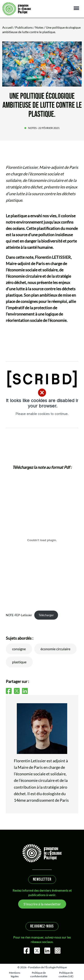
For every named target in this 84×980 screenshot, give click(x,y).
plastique (19, 662)
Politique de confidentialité (39, 974)
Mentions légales (15, 974)
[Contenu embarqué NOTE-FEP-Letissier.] (42, 540)
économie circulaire (55, 649)
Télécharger (46, 615)
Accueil (8, 27)
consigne (19, 649)
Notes (39, 27)
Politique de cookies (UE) (66, 974)
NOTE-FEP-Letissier (19, 615)
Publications (24, 27)
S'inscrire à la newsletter (42, 904)
